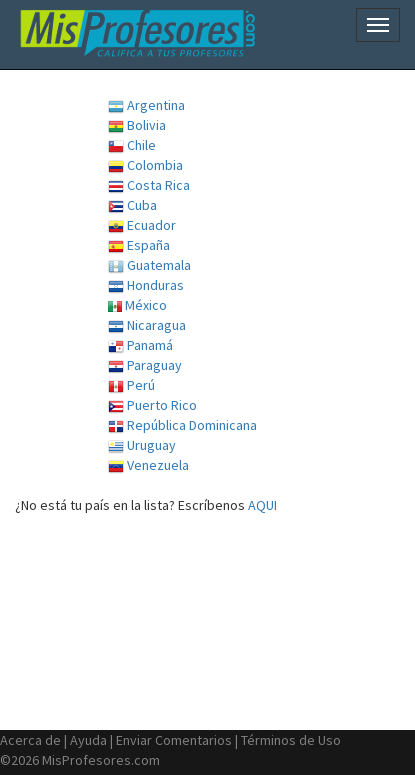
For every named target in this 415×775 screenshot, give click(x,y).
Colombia (145, 165)
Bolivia (137, 125)
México (137, 305)
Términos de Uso (291, 740)
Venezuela (148, 465)
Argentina (146, 105)
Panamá (140, 345)
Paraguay (145, 365)
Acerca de (30, 740)
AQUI (262, 505)
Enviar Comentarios (174, 740)
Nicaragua (147, 325)
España (139, 245)
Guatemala (149, 265)
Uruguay (142, 445)
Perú (131, 385)
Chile (132, 145)
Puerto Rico (152, 405)
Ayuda (88, 740)
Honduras (146, 285)
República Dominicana (182, 425)
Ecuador (142, 225)
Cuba (132, 205)
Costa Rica (149, 185)
